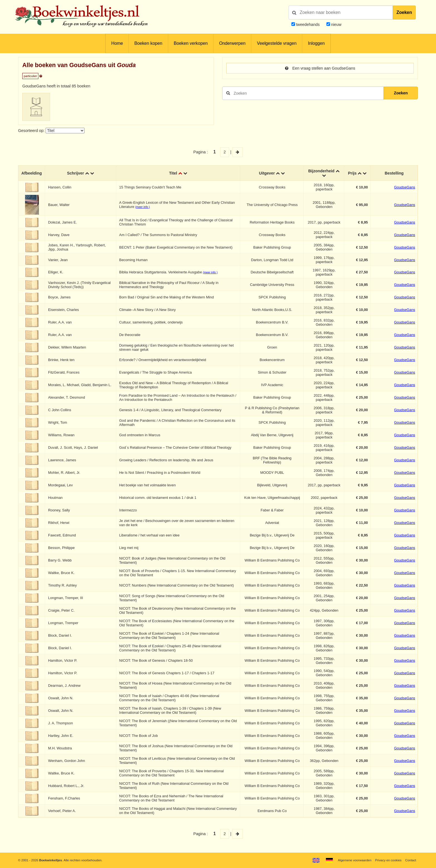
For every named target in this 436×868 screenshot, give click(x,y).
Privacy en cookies (388, 860)
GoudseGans (405, 187)
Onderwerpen (232, 43)
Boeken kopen (148, 43)
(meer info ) (142, 207)
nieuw (336, 24)
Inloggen (316, 43)
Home (117, 43)
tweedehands (308, 24)
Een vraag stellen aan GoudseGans (320, 68)
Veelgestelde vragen (277, 43)
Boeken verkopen (191, 43)
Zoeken (404, 12)
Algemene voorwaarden (355, 860)
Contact (411, 860)
